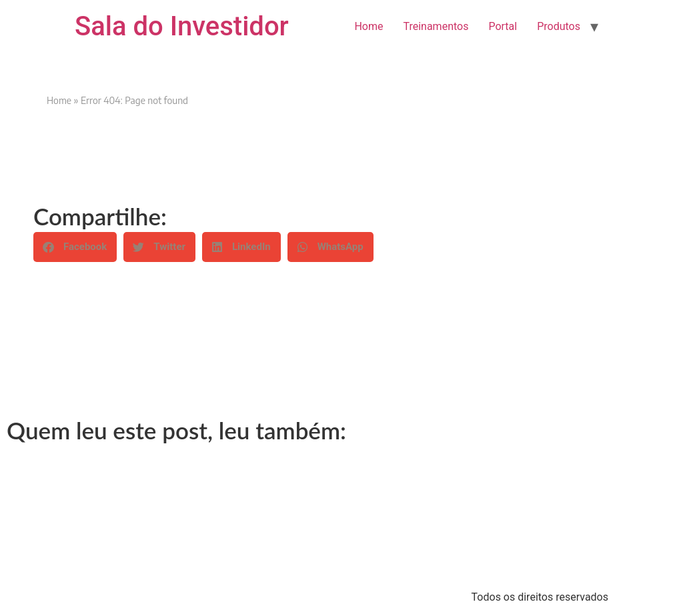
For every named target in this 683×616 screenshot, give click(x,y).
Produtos (559, 26)
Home (369, 26)
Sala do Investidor (182, 26)
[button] (75, 247)
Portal (503, 26)
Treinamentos (436, 26)
